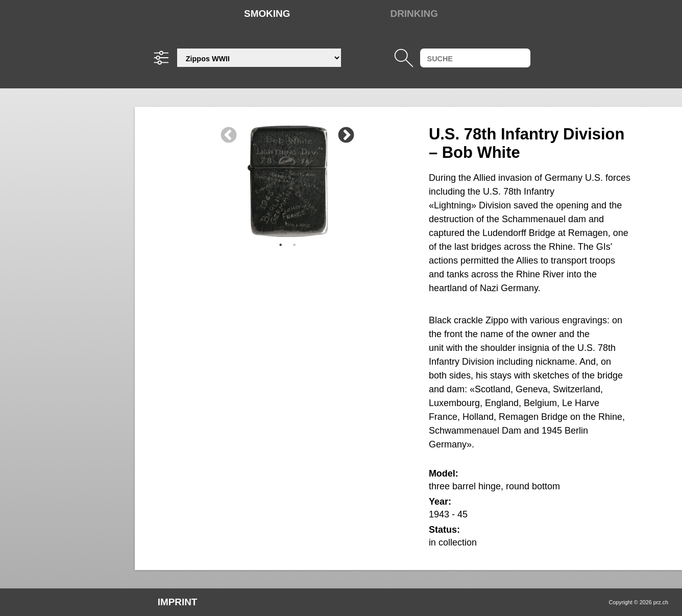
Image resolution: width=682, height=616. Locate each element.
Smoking (267, 14)
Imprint (178, 602)
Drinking (414, 14)
